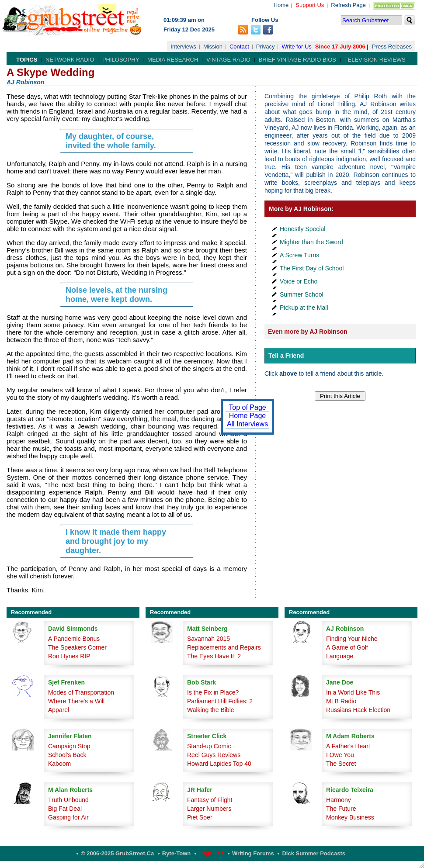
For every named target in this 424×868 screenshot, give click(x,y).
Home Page (248, 416)
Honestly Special (302, 229)
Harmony (339, 800)
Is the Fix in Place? (213, 692)
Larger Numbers (209, 809)
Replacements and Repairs (224, 647)
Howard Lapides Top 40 (219, 764)
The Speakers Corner (77, 647)
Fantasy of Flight (210, 800)
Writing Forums (253, 853)
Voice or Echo (299, 281)
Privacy (266, 47)
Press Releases (392, 47)
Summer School (302, 294)
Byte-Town (176, 853)
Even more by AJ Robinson (308, 332)
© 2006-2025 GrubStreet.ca (117, 853)
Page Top (212, 853)
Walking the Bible (211, 710)
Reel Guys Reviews (214, 755)
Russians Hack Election (358, 710)
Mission (213, 47)
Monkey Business (350, 817)
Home (281, 5)
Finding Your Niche (352, 639)
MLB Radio (341, 701)
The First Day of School (312, 268)
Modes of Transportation (81, 692)
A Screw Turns (299, 255)
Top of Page (247, 407)
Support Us (310, 5)
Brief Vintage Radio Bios (297, 60)
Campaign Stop (69, 746)
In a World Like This (353, 692)
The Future (341, 809)
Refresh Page (348, 5)
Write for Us (296, 47)
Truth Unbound (68, 800)
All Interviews (247, 424)
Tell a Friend (286, 356)
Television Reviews (375, 60)
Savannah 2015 (209, 639)
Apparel (59, 710)
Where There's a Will (76, 701)
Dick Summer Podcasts (314, 853)
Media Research (173, 60)
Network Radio (70, 60)
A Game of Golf (347, 647)
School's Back (67, 755)
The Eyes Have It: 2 (214, 656)
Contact (239, 47)
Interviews (183, 47)
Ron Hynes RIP (69, 656)
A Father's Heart (348, 746)
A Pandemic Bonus (74, 639)
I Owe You (340, 755)
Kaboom (59, 764)
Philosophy (121, 60)
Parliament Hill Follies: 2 (220, 701)
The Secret (341, 764)
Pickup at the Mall (304, 308)
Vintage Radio (228, 60)
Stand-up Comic (209, 746)
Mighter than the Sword (311, 242)
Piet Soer (200, 817)
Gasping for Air (68, 817)
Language (340, 656)
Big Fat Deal (65, 809)
